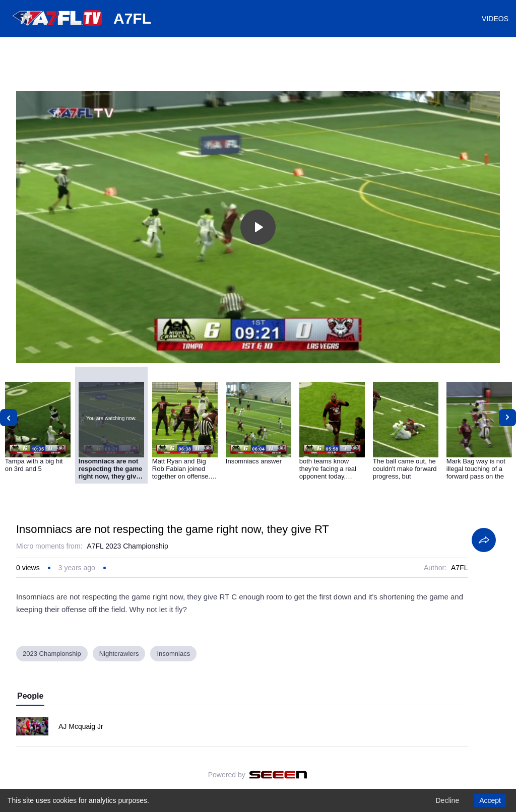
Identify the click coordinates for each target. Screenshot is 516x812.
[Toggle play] (258, 227)
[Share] (484, 540)
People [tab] (30, 696)
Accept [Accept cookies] (490, 800)
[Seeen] (278, 775)
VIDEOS (495, 19)
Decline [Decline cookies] (447, 800)
